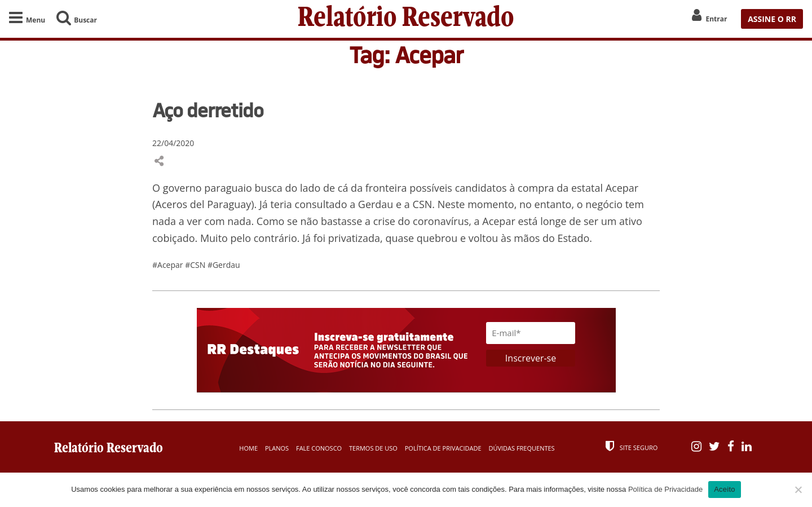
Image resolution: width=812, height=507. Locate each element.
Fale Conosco (319, 448)
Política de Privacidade (443, 448)
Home (248, 448)
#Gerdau (224, 265)
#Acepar (169, 265)
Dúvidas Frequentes (521, 448)
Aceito (725, 489)
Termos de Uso (373, 448)
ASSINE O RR (772, 19)
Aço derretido (208, 110)
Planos (277, 448)
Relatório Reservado (406, 19)
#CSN (196, 265)
